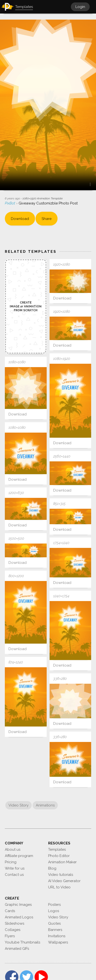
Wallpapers (58, 942)
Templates (57, 849)
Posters (54, 905)
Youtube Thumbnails (22, 942)
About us (13, 849)
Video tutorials (61, 875)
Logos (54, 911)
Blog (52, 868)
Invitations (57, 936)
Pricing (11, 862)
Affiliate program (19, 856)
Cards (10, 911)
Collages (13, 930)
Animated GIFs (17, 949)
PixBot (11, 203)
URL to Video (59, 887)
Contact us (14, 875)
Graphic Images (18, 905)
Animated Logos (19, 917)
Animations (45, 805)
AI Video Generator (64, 881)
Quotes (54, 923)
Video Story (18, 805)
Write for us (15, 868)
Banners (55, 930)
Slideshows (15, 923)
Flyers (10, 936)
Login (80, 7)
